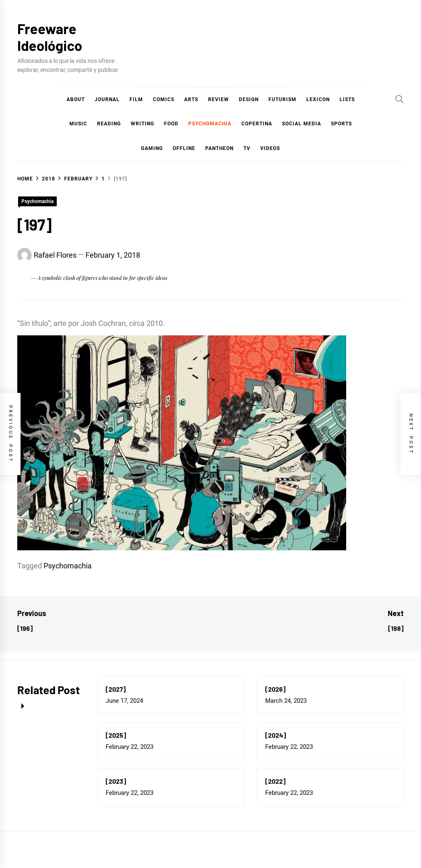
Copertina (257, 124)
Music (78, 124)
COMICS (164, 99)
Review (219, 99)
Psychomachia (210, 124)
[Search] (400, 99)
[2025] (116, 735)
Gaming (152, 148)
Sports (341, 124)
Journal (107, 99)
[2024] (276, 735)
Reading (109, 124)
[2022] (275, 781)
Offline (184, 148)
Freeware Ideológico (50, 37)
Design (249, 99)
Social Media (302, 124)
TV (247, 148)
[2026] (275, 689)
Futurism (282, 99)
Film (136, 99)
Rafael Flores (55, 255)
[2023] (116, 781)
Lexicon (318, 99)
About (76, 99)
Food (171, 124)
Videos (270, 148)
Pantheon (219, 148)
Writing (142, 124)
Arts (191, 99)
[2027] (116, 689)
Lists (347, 99)
